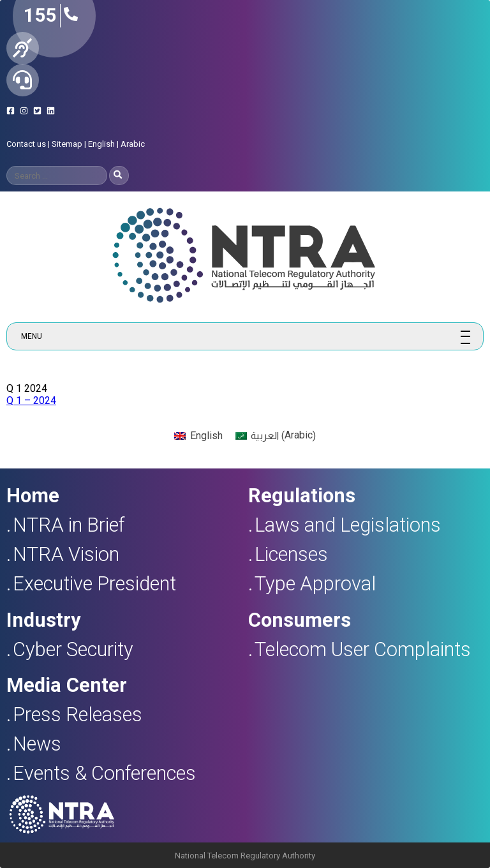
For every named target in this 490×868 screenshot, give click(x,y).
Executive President (94, 584)
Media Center (67, 685)
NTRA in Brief (69, 525)
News (37, 744)
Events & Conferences (104, 773)
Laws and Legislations (348, 525)
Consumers (300, 620)
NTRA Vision (66, 554)
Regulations (302, 496)
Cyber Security (73, 649)
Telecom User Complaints (363, 649)
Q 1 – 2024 (31, 400)
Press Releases (78, 715)
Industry (43, 620)
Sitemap (67, 144)
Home (33, 496)
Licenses (291, 554)
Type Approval (315, 584)
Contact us (26, 144)
